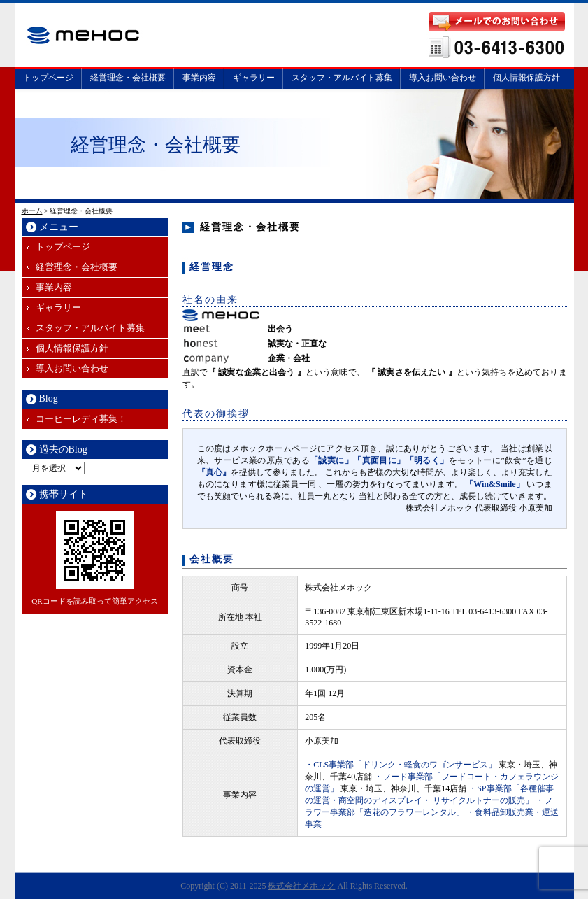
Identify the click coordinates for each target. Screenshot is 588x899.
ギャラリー (254, 78)
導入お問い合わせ (443, 78)
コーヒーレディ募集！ (81, 419)
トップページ (48, 78)
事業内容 (199, 78)
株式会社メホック (301, 886)
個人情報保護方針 (526, 78)
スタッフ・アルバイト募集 (342, 78)
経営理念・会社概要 (128, 78)
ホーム (32, 211)
